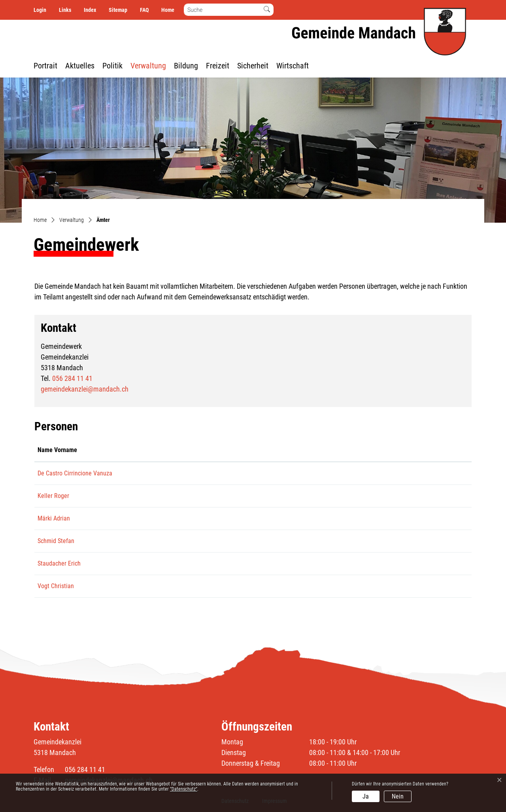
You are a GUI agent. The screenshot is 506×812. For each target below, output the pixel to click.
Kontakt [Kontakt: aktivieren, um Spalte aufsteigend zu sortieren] (393, 450)
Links (65, 10)
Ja (366, 796)
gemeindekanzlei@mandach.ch (85, 389)
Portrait (45, 66)
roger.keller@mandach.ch (415, 496)
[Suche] (222, 10)
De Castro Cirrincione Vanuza (75, 473)
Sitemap (118, 10)
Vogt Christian (56, 586)
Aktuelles (80, 66)
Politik (112, 66)
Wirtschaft (293, 66)
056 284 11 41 (72, 378)
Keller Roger (53, 496)
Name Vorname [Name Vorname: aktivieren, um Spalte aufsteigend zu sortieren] (57, 450)
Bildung (186, 66)
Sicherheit (253, 66)
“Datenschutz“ (184, 789)
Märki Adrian (54, 518)
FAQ (144, 10)
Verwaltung (148, 66)
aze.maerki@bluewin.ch (413, 518)
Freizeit (218, 66)
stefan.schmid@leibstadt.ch (418, 541)
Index (90, 10)
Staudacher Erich (59, 563)
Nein (398, 796)
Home (168, 10)
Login (40, 10)
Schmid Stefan (56, 541)
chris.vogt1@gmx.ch (408, 586)
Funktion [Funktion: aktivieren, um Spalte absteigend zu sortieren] (146, 450)
